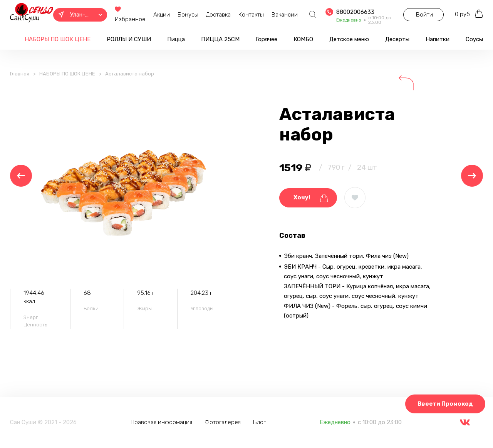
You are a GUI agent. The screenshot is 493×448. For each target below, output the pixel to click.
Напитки (438, 39)
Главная (20, 76)
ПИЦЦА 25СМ (220, 39)
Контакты (250, 15)
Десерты (397, 39)
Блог (260, 422)
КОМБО (303, 39)
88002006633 (354, 12)
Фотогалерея (223, 422)
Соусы (474, 39)
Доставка (217, 15)
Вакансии (283, 15)
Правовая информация (162, 422)
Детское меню (349, 39)
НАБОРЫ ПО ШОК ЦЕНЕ (58, 39)
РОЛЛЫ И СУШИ (129, 39)
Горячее (267, 39)
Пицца (176, 39)
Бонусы (186, 15)
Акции (160, 15)
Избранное (129, 15)
